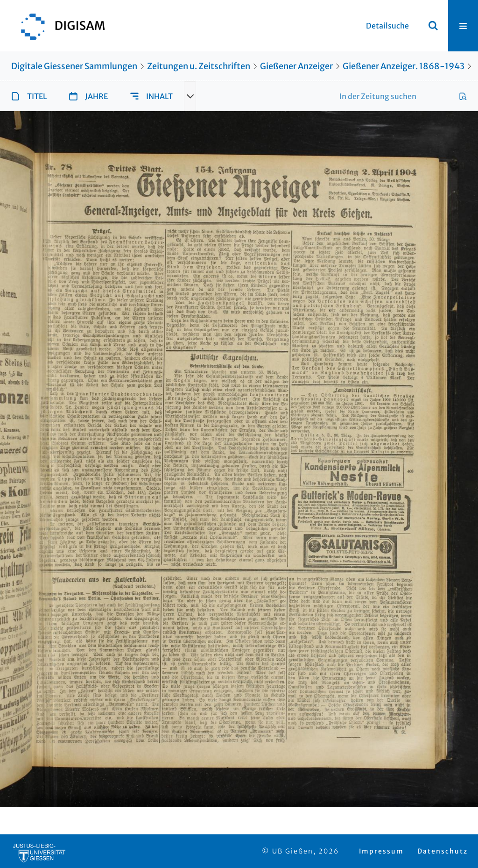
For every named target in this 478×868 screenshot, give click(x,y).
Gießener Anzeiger (296, 66)
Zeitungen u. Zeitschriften (199, 66)
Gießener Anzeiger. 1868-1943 (404, 66)
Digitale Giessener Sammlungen (74, 66)
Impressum (381, 851)
